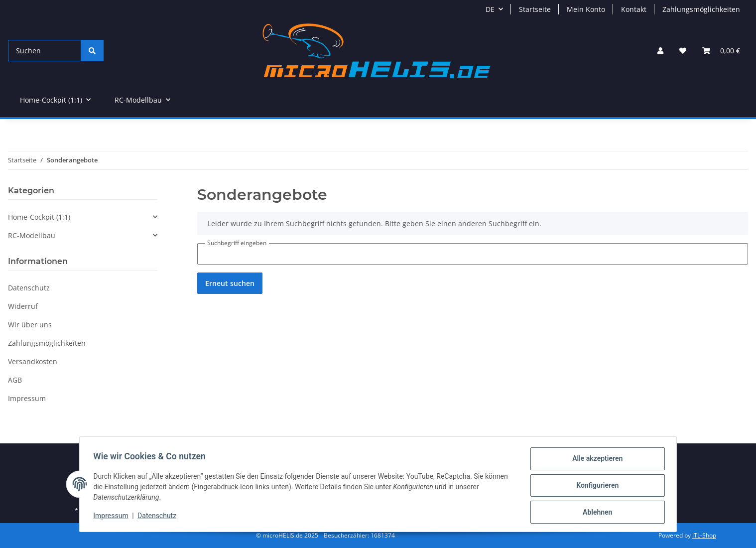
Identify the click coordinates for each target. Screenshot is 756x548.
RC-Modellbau (32, 235)
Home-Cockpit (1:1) (39, 217)
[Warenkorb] (721, 51)
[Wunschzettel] (683, 51)
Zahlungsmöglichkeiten (701, 9)
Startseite (535, 9)
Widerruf (23, 306)
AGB (15, 380)
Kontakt (634, 9)
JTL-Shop (704, 535)
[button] (660, 51)
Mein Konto (586, 9)
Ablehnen (595, 513)
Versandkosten (33, 361)
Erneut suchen (230, 283)
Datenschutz (159, 517)
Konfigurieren (595, 487)
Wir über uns (30, 325)
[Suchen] (45, 51)
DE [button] (490, 9)
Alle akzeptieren (595, 461)
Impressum (113, 517)
